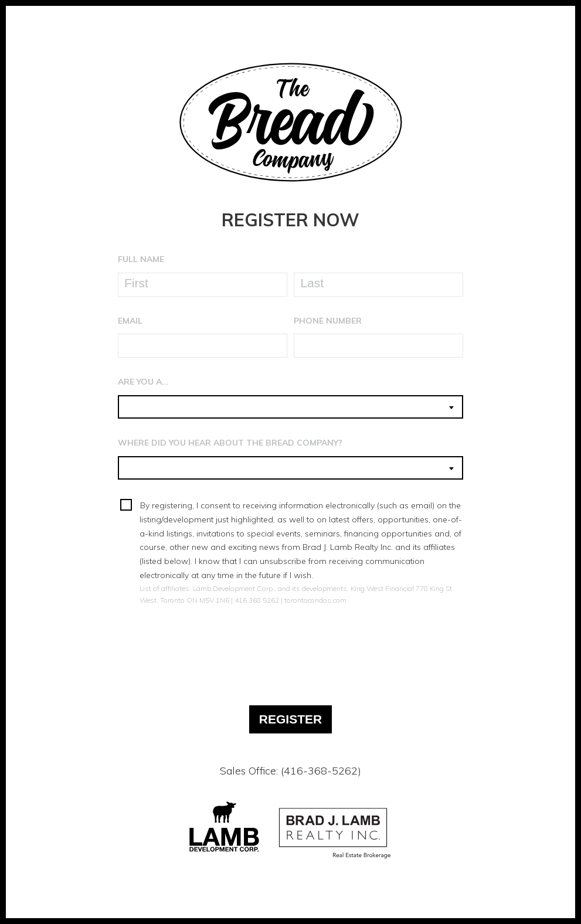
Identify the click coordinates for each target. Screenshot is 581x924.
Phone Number (328, 321)
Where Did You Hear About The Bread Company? (230, 443)
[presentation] (291, 647)
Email (130, 321)
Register (290, 719)
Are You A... (143, 382)
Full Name (141, 259)
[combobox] (290, 407)
